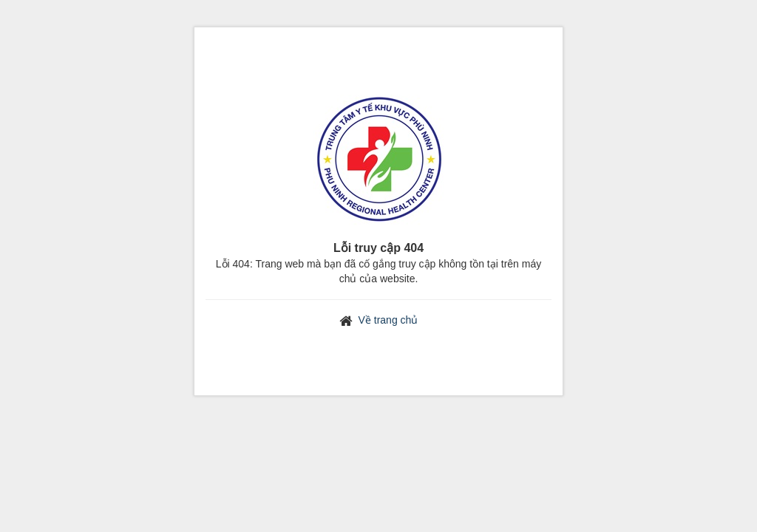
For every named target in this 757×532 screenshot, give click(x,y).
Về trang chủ (388, 320)
